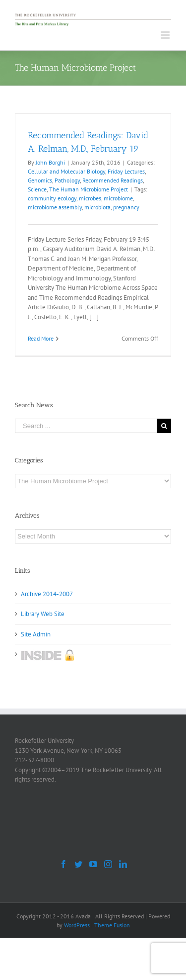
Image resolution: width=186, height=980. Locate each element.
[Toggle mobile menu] (166, 35)
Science (37, 189)
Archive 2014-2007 (47, 594)
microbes (90, 198)
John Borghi (50, 162)
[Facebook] (63, 864)
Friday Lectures (126, 171)
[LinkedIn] (123, 864)
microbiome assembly (55, 207)
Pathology (67, 180)
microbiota (97, 207)
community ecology (52, 198)
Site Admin (36, 634)
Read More (41, 338)
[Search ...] (86, 426)
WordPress (77, 925)
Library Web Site (43, 614)
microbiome (118, 198)
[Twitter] (78, 864)
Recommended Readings (113, 180)
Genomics (40, 180)
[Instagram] (108, 864)
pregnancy (126, 207)
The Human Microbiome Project (89, 189)
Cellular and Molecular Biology (66, 171)
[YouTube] (93, 864)
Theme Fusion (112, 925)
